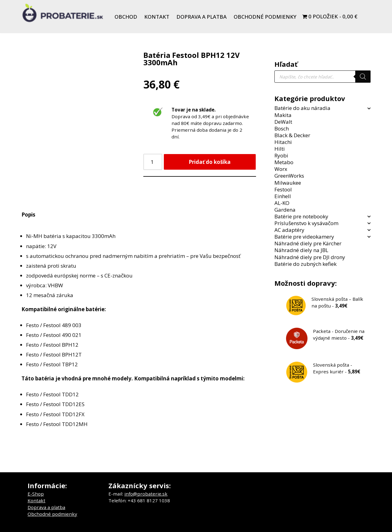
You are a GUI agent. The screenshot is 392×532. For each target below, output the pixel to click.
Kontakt (157, 17)
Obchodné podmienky (265, 17)
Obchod (126, 17)
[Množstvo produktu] (153, 162)
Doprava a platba (202, 17)
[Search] (363, 77)
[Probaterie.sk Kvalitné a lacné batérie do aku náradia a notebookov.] (63, 13)
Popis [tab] (28, 215)
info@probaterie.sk (146, 494)
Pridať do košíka (210, 162)
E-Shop (36, 494)
